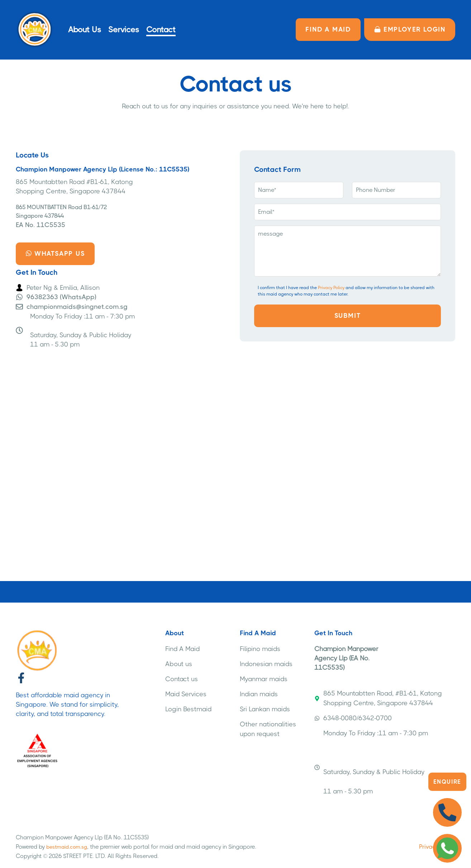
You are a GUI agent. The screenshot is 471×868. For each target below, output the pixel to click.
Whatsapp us (55, 254)
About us (179, 664)
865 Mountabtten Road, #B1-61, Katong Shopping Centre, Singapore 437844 (378, 698)
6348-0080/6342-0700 (353, 718)
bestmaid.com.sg (67, 847)
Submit (348, 316)
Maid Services (186, 694)
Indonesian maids (266, 664)
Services (124, 30)
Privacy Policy (331, 288)
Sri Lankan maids (265, 709)
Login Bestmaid (188, 709)
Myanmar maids (264, 679)
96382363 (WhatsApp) (61, 297)
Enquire (447, 782)
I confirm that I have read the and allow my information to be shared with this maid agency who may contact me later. (346, 291)
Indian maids (259, 694)
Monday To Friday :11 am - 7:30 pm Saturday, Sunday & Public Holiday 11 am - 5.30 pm (371, 762)
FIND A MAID (328, 29)
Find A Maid (182, 649)
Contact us (182, 679)
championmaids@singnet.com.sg (77, 307)
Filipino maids (260, 649)
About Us (85, 30)
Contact (161, 30)
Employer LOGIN (410, 29)
